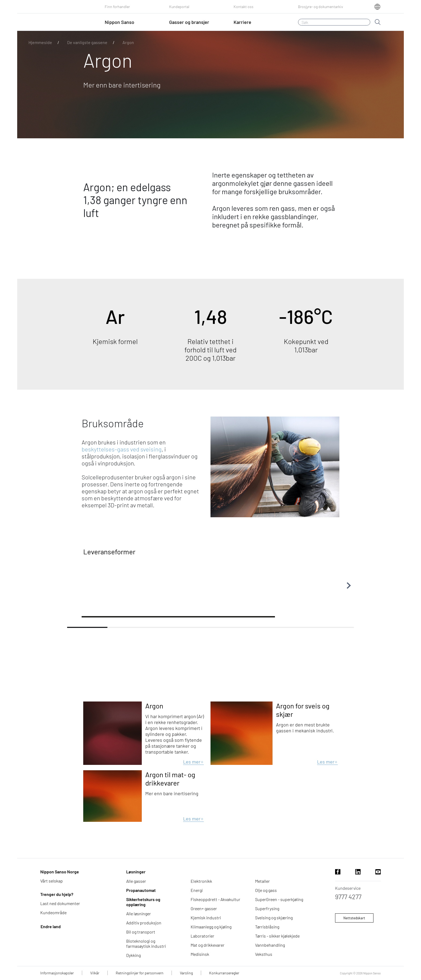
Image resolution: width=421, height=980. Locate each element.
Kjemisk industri (206, 918)
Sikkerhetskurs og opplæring (143, 902)
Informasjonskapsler (57, 973)
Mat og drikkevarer (208, 945)
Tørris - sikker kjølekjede (277, 936)
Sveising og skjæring (274, 918)
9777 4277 (348, 897)
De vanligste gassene (87, 42)
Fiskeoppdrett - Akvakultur (215, 899)
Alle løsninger (139, 914)
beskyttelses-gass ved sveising (122, 449)
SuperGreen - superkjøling (279, 899)
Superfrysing (267, 908)
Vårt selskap (52, 881)
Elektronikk (201, 881)
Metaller (262, 881)
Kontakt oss (244, 7)
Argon (128, 42)
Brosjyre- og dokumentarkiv (321, 7)
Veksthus (264, 954)
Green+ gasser (204, 908)
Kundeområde (53, 912)
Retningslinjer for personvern (140, 973)
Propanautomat (141, 890)
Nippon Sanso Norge (60, 872)
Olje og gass (266, 890)
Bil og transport (141, 932)
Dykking (133, 955)
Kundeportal (179, 7)
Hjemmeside (40, 42)
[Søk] (334, 22)
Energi (197, 890)
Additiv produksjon (144, 923)
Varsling (186, 973)
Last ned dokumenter (60, 903)
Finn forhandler (117, 7)
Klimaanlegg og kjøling (211, 927)
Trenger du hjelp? (57, 894)
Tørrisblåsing (267, 927)
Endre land (51, 926)
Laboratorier (202, 936)
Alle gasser (136, 881)
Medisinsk (200, 954)
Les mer (193, 762)
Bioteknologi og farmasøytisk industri (146, 943)
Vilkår (95, 973)
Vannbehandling (270, 945)
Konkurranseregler (224, 973)
